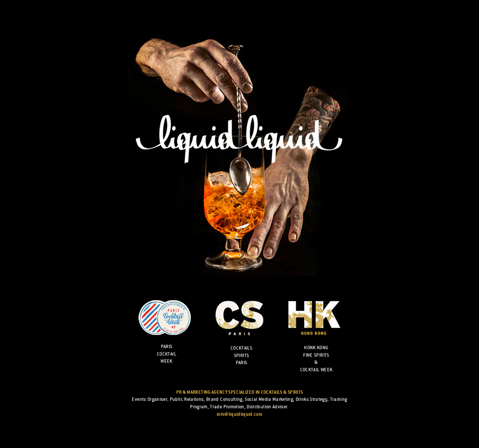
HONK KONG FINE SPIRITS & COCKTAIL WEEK (316, 359)
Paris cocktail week (167, 354)
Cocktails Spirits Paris (241, 355)
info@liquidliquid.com (239, 414)
